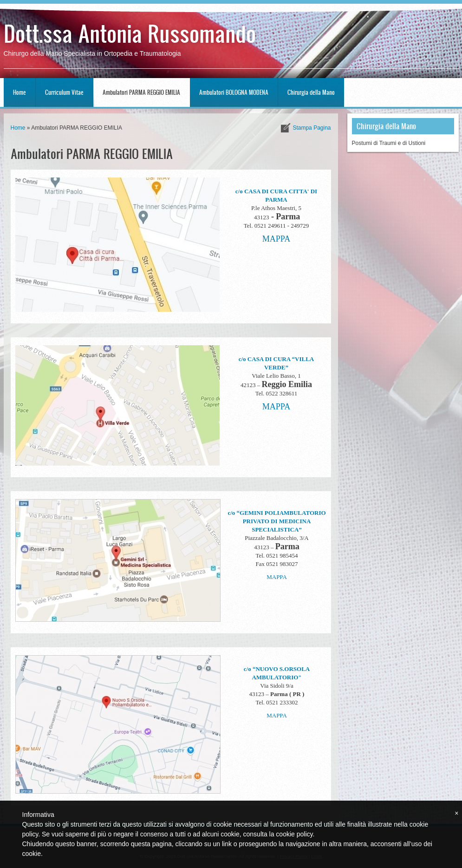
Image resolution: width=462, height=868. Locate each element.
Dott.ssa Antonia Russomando (130, 33)
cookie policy (294, 834)
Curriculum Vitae (64, 92)
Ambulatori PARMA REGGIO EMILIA (141, 92)
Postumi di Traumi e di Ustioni (389, 143)
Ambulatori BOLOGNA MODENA (234, 92)
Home (20, 92)
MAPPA (276, 239)
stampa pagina (312, 128)
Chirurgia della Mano (311, 92)
